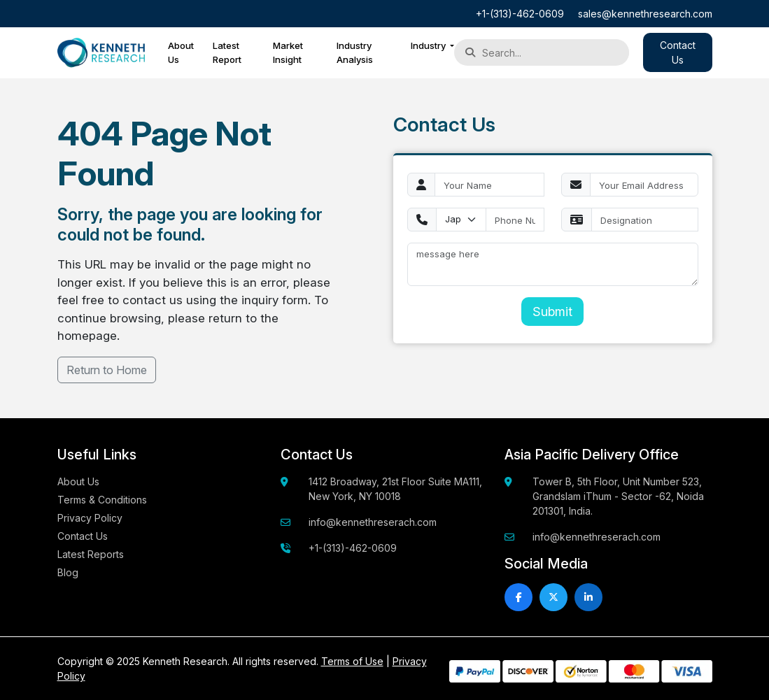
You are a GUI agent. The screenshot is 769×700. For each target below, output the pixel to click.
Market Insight (288, 52)
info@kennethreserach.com (373, 522)
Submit (552, 312)
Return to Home (107, 370)
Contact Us (83, 536)
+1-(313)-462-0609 (520, 14)
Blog (68, 572)
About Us (181, 52)
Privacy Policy (90, 518)
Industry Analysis (355, 52)
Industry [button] (429, 45)
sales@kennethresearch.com (645, 14)
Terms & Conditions (102, 500)
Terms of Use (352, 661)
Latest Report (227, 52)
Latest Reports (91, 554)
